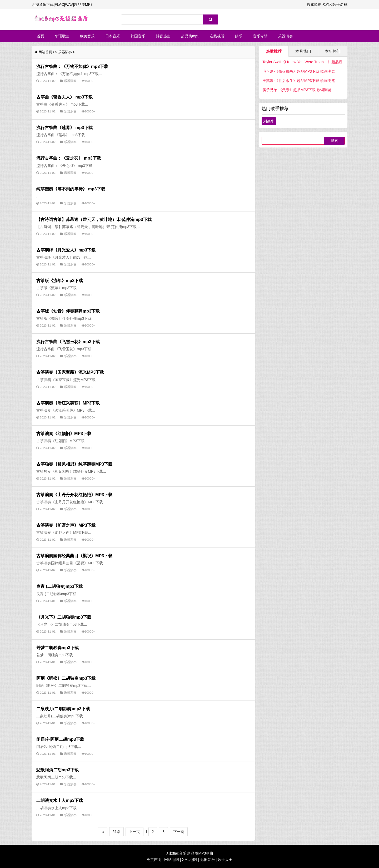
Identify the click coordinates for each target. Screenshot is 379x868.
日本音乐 (113, 36)
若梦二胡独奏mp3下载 (58, 648)
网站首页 (45, 52)
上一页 (134, 832)
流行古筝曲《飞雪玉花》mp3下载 (68, 342)
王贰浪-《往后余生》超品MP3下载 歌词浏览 (299, 81)
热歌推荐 (274, 51)
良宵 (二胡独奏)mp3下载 (59, 586)
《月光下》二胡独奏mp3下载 (64, 617)
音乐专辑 (260, 36)
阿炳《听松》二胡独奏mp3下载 (66, 678)
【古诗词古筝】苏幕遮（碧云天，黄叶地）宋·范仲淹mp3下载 (94, 219)
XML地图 (190, 860)
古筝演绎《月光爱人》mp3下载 (66, 250)
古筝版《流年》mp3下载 (60, 280)
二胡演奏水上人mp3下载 (60, 800)
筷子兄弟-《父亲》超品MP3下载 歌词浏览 (297, 90)
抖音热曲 (163, 36)
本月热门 (303, 51)
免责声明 (154, 860)
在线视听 (217, 36)
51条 (117, 832)
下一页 (179, 832)
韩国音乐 (138, 36)
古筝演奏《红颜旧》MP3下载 (64, 433)
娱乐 (239, 36)
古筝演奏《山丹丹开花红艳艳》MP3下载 (74, 495)
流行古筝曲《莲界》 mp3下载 (64, 127)
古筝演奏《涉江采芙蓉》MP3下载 (68, 403)
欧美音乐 (87, 36)
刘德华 (269, 121)
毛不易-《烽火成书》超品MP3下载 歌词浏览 (299, 71)
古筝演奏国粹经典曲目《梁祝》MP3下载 (74, 556)
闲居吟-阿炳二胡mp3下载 (60, 739)
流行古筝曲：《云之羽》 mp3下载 (69, 158)
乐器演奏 (286, 36)
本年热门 (333, 51)
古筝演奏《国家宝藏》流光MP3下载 (70, 372)
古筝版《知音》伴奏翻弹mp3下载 (68, 311)
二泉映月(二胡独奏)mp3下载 (63, 709)
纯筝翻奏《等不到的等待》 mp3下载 (71, 189)
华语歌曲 (62, 36)
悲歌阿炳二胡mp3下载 (58, 770)
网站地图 (172, 860)
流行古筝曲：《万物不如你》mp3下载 (72, 66)
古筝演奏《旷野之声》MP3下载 (66, 525)
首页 (41, 36)
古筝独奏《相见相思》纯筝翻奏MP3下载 (74, 464)
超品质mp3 (190, 36)
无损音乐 (207, 860)
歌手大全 (225, 860)
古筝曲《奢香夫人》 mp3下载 (64, 97)
